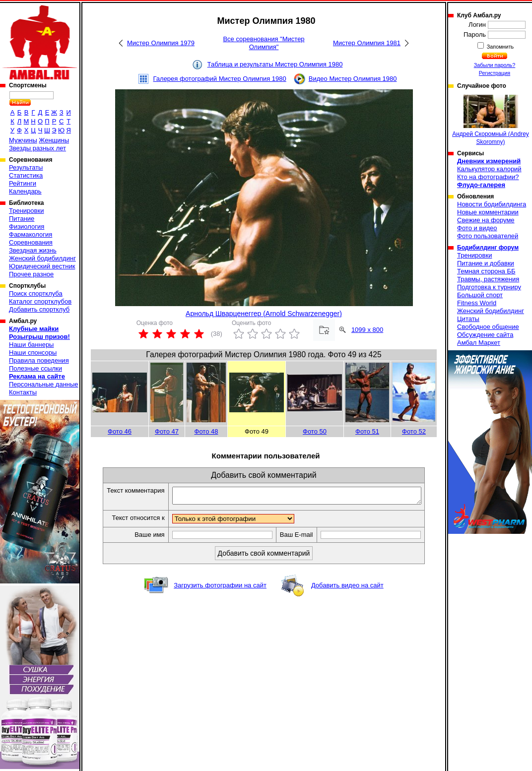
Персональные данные (44, 384)
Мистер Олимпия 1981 (367, 43)
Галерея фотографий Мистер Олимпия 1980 (220, 79)
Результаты (26, 167)
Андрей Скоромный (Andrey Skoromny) (491, 120)
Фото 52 (414, 431)
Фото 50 (315, 431)
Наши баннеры (31, 345)
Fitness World (477, 303)
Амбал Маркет (479, 343)
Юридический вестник (42, 266)
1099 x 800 (367, 330)
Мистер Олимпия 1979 (161, 43)
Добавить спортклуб (39, 309)
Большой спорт (480, 295)
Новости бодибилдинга (492, 204)
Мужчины (23, 140)
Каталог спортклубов (40, 301)
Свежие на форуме (486, 220)
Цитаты (468, 319)
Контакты (23, 392)
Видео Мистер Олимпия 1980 (353, 79)
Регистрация (495, 73)
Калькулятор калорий (489, 169)
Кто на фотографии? (488, 177)
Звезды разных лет (37, 148)
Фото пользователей (488, 236)
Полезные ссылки (35, 368)
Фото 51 (367, 431)
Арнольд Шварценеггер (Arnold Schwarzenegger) (264, 314)
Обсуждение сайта (485, 335)
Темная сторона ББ (486, 271)
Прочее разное (31, 274)
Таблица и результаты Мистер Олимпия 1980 (275, 64)
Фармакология (31, 234)
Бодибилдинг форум (488, 248)
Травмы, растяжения (488, 279)
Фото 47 (167, 431)
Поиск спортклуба (36, 293)
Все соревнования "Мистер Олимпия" (264, 43)
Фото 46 (120, 431)
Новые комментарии (488, 212)
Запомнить (500, 47)
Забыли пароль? (495, 65)
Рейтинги (23, 183)
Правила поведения (39, 360)
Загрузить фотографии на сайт (220, 588)
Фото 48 (206, 431)
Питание (22, 219)
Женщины (54, 140)
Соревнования (31, 242)
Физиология (27, 226)
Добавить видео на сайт (347, 588)
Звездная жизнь (33, 250)
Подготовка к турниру (489, 287)
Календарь (25, 191)
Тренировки (26, 211)
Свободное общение (488, 327)
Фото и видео (477, 228)
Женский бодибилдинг (42, 258)
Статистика (26, 175)
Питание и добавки (486, 263)
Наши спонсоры (33, 353)
